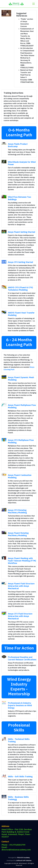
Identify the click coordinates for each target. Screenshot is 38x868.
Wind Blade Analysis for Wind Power (22, 163)
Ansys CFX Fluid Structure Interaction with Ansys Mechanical (20, 616)
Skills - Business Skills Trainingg (18, 798)
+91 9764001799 (17, 845)
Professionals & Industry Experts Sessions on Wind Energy (20, 705)
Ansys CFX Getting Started (20, 262)
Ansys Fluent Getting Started (21, 232)
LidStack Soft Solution (24, 861)
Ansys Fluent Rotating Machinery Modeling (18, 534)
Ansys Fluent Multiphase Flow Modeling (22, 406)
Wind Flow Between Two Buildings (19, 198)
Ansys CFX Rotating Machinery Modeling (17, 511)
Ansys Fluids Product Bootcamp (18, 145)
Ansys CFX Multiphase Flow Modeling (21, 441)
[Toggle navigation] (34, 4)
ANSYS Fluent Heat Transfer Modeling (21, 314)
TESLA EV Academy (23, 858)
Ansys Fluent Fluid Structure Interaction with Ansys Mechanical (21, 586)
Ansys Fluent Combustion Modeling (20, 476)
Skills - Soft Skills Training (20, 776)
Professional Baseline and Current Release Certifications (22, 658)
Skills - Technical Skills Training (19, 740)
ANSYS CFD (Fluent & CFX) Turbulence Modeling (20, 289)
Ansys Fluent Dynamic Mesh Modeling (21, 379)
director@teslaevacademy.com (16, 850)
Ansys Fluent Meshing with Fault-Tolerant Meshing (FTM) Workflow (22, 561)
